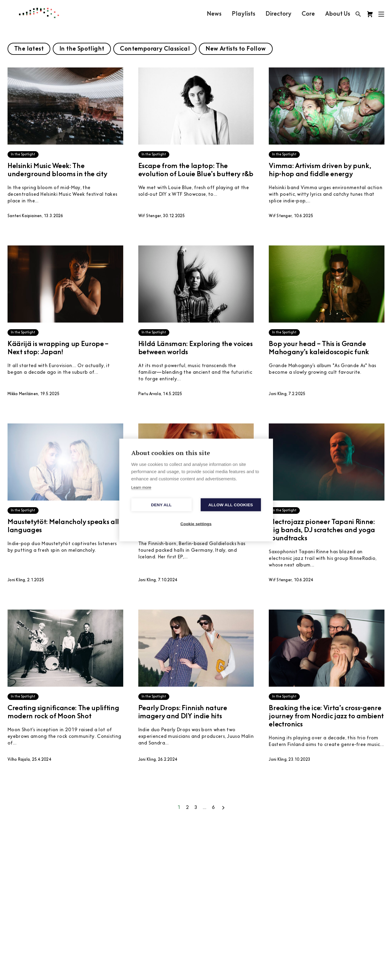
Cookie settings (196, 524)
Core (308, 14)
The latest (29, 49)
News (214, 14)
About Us (338, 14)
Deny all (161, 505)
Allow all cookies (230, 505)
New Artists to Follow (236, 49)
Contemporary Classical (155, 49)
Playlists (243, 14)
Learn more (141, 487)
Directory (278, 14)
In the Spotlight (82, 49)
